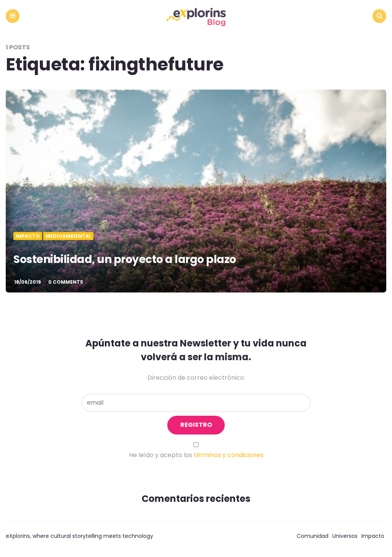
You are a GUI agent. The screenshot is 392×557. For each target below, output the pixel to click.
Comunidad (313, 536)
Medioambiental (68, 236)
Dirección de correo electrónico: (196, 378)
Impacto (28, 236)
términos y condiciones (229, 455)
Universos (345, 536)
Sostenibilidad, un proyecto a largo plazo (125, 259)
